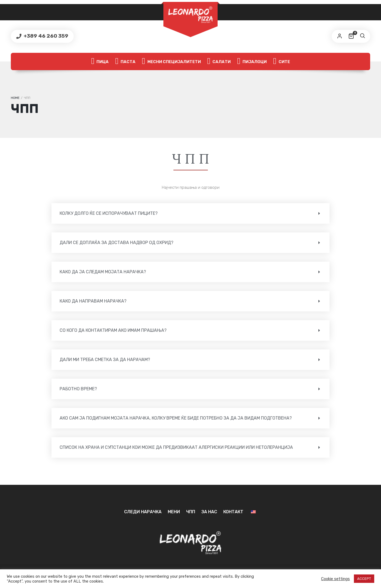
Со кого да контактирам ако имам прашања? (113, 330)
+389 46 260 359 (45, 36)
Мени (174, 512)
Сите (282, 61)
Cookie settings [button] (335, 579)
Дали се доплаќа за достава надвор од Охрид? (117, 243)
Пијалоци (252, 61)
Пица (100, 61)
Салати (219, 61)
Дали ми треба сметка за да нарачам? (105, 360)
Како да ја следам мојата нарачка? (103, 272)
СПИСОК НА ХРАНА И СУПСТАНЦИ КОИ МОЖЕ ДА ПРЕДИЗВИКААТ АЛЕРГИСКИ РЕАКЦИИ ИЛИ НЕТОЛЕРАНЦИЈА (176, 447)
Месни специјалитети (171, 61)
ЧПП (191, 512)
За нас (209, 512)
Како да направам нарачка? (93, 301)
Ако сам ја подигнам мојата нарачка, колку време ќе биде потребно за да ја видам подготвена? (176, 418)
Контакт (233, 512)
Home (15, 98)
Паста (125, 61)
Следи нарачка (143, 512)
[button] (190, 213)
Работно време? (78, 389)
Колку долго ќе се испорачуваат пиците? (109, 213)
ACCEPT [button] (364, 579)
